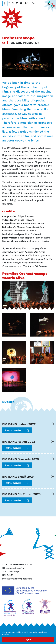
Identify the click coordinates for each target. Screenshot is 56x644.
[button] (14, 325)
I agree (28, 639)
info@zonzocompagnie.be (17, 579)
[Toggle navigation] (5, 3)
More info (6, 634)
